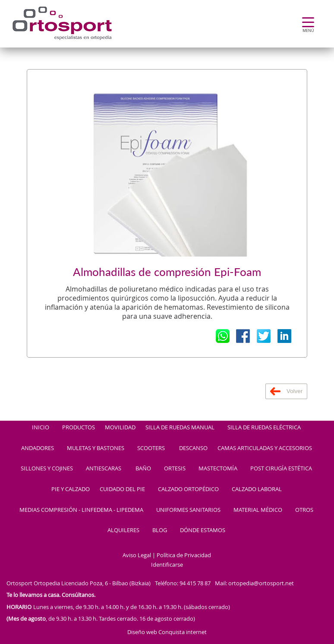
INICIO (41, 428)
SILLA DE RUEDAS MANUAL (180, 428)
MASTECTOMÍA (218, 469)
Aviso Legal (137, 555)
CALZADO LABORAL (257, 489)
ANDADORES (38, 448)
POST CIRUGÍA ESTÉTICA (281, 469)
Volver (286, 391)
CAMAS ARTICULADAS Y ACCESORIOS (265, 448)
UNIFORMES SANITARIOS (188, 510)
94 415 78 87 (195, 583)
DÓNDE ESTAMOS (203, 530)
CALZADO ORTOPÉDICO (188, 489)
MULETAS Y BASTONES (96, 448)
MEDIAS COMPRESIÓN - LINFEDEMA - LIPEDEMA (81, 510)
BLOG (160, 530)
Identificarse (167, 565)
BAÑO (143, 469)
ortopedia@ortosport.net (261, 583)
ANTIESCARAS (104, 469)
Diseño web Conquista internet (167, 632)
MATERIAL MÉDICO (258, 510)
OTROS (304, 510)
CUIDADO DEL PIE (122, 489)
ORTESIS (175, 469)
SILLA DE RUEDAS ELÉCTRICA (264, 428)
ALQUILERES (123, 530)
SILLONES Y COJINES (47, 469)
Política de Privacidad (184, 555)
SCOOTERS (151, 448)
